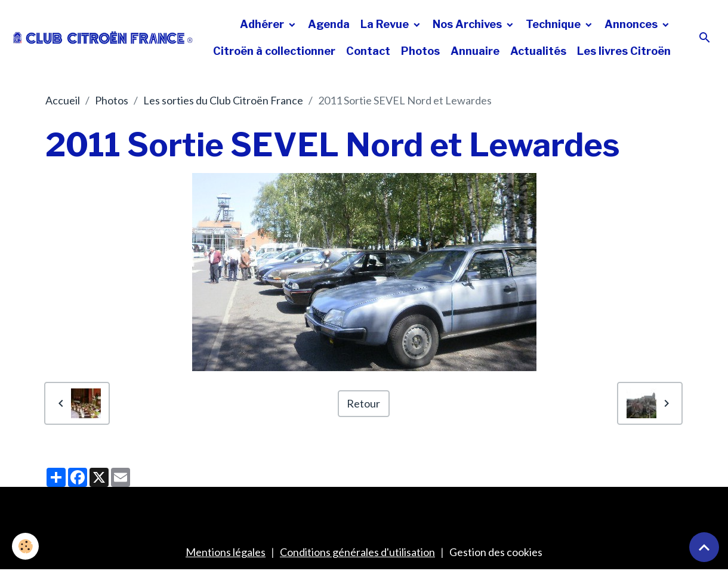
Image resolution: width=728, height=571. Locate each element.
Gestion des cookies (496, 552)
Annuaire (475, 51)
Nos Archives (468, 24)
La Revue (386, 24)
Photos (420, 51)
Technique (554, 24)
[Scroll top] (704, 547)
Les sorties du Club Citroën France (223, 100)
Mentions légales (226, 552)
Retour (363, 403)
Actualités (538, 51)
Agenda (329, 24)
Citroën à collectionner (274, 51)
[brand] (103, 38)
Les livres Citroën (624, 51)
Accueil (63, 100)
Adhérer (263, 24)
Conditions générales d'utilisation (357, 552)
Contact (368, 51)
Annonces (632, 24)
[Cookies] (25, 546)
